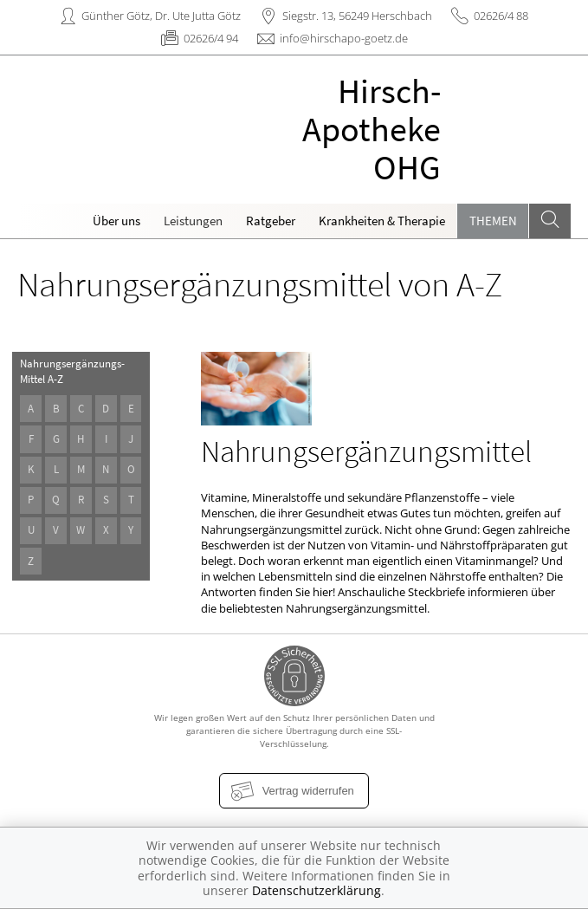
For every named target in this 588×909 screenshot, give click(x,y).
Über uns (116, 221)
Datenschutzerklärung (317, 890)
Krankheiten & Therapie (382, 221)
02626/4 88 (501, 16)
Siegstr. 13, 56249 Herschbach (357, 16)
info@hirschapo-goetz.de (344, 38)
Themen (493, 221)
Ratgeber (271, 221)
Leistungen (193, 221)
